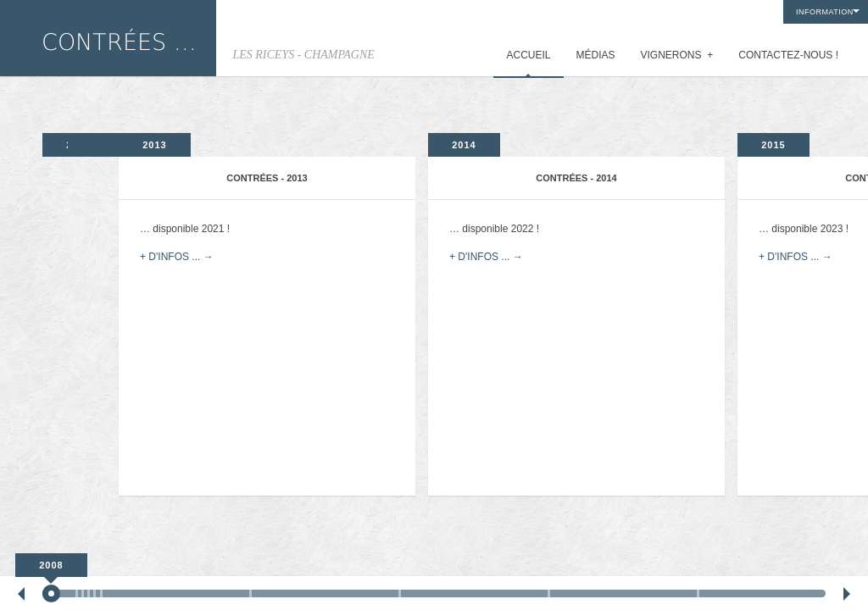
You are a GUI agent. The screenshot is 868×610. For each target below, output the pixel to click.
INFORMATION (825, 12)
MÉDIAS (596, 55)
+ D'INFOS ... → (177, 257)
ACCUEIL (528, 55)
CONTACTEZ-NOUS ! (788, 55)
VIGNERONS (677, 55)
